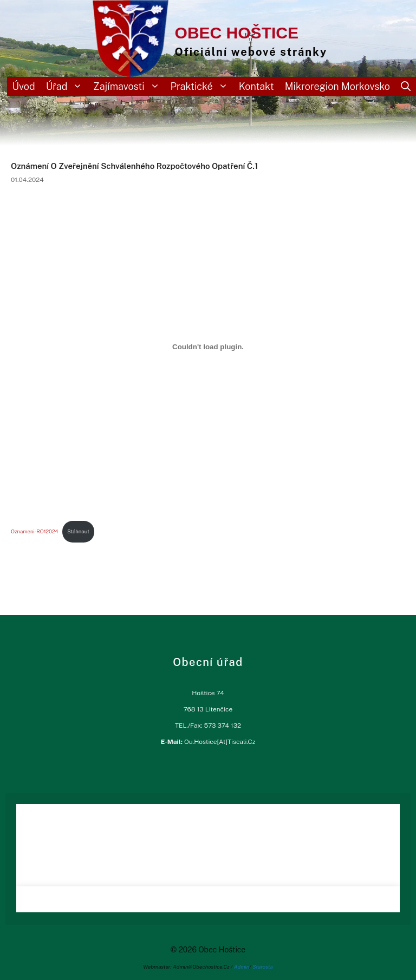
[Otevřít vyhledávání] (406, 86)
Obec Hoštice (237, 33)
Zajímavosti (129, 86)
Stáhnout (78, 531)
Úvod (24, 86)
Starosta (263, 966)
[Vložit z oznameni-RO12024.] (208, 347)
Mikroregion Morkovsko (337, 86)
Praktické (202, 86)
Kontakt (256, 86)
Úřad (67, 86)
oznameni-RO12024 (34, 531)
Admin (242, 966)
